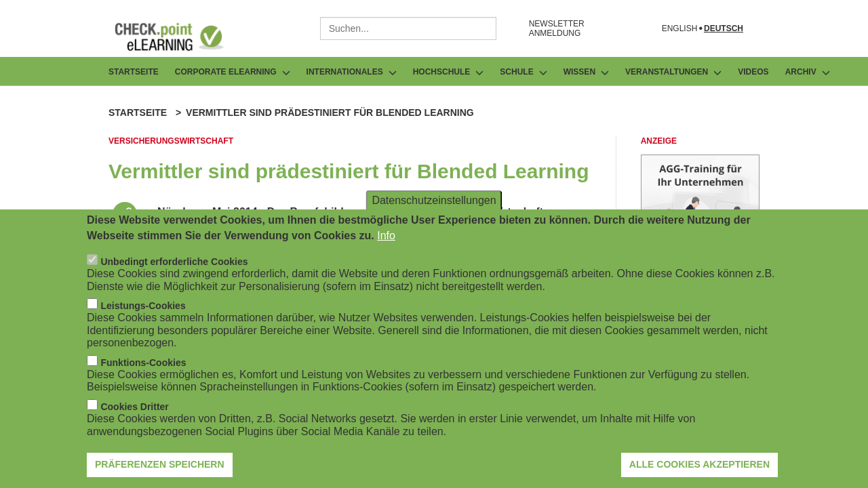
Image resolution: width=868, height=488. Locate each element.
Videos (753, 72)
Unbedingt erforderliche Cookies (174, 272)
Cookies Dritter (134, 417)
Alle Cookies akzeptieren (699, 475)
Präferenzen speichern (160, 475)
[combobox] (408, 28)
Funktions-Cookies (143, 373)
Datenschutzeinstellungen (434, 210)
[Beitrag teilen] (125, 214)
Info (386, 246)
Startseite (134, 72)
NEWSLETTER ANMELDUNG (557, 28)
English (680, 29)
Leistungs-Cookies (143, 316)
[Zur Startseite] (179, 37)
